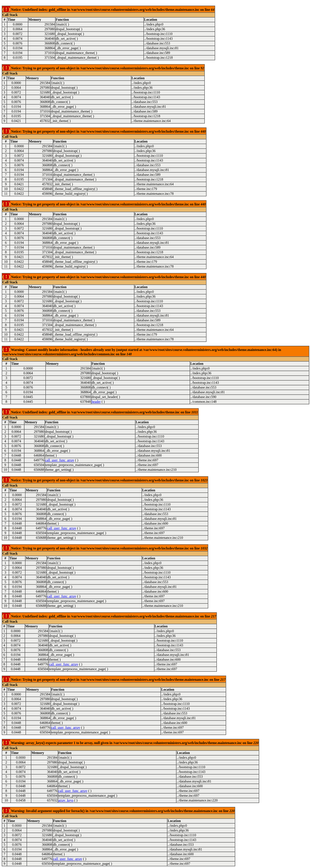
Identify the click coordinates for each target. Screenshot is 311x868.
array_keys (66, 800)
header (96, 402)
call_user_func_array (60, 460)
